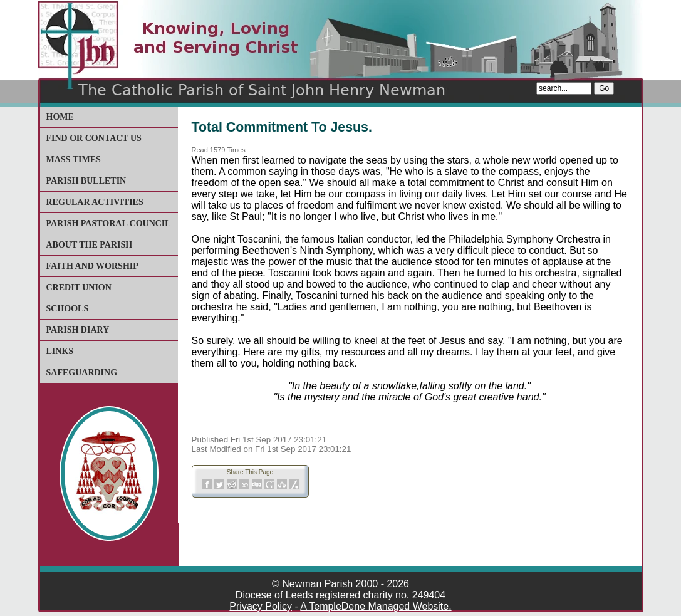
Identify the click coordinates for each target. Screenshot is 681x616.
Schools (68, 309)
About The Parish (90, 245)
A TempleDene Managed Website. (376, 606)
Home (60, 117)
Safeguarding (82, 373)
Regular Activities (95, 202)
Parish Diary (78, 330)
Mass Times (74, 159)
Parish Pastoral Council (109, 223)
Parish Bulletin (86, 181)
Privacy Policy (261, 606)
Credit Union (79, 287)
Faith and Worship (92, 266)
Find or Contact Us (94, 138)
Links (60, 351)
